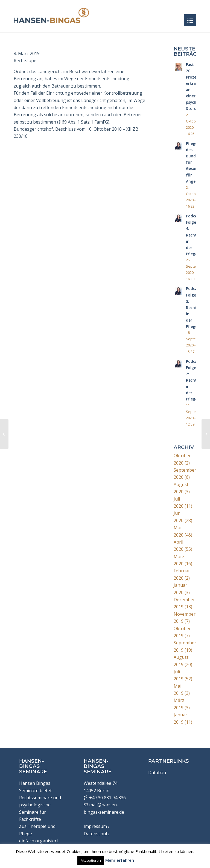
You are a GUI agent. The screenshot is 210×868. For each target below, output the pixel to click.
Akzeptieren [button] (91, 860)
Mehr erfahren (120, 860)
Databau (157, 773)
